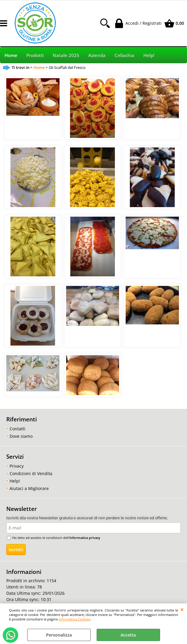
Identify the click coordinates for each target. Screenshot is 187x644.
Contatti (18, 429)
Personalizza (59, 635)
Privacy (17, 466)
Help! (149, 55)
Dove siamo (21, 436)
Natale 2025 (66, 55)
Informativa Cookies (74, 619)
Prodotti (35, 55)
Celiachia (124, 55)
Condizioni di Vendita (31, 473)
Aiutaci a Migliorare (29, 488)
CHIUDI (182, 609)
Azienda (97, 55)
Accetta (128, 635)
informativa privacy (85, 538)
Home (11, 55)
